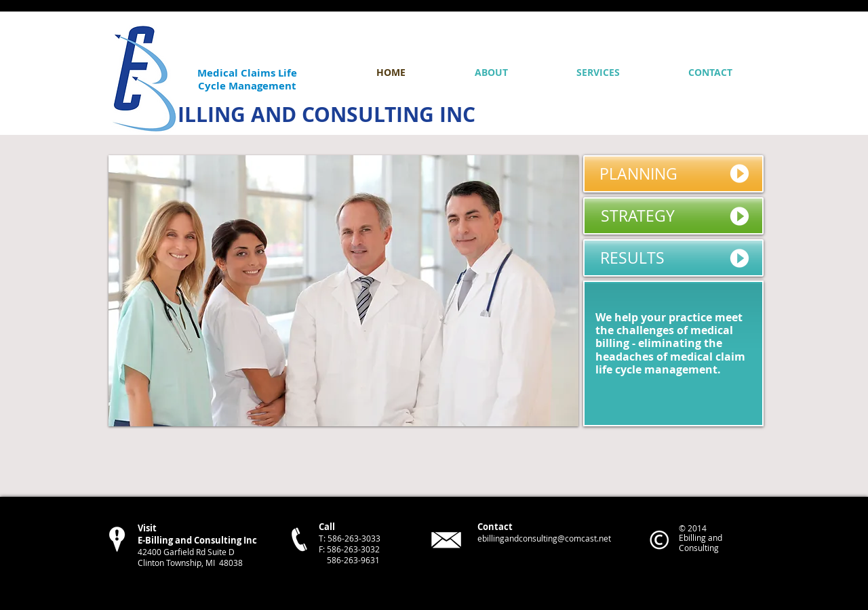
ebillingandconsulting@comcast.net (544, 538)
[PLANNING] (673, 174)
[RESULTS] (673, 258)
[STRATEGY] (673, 216)
